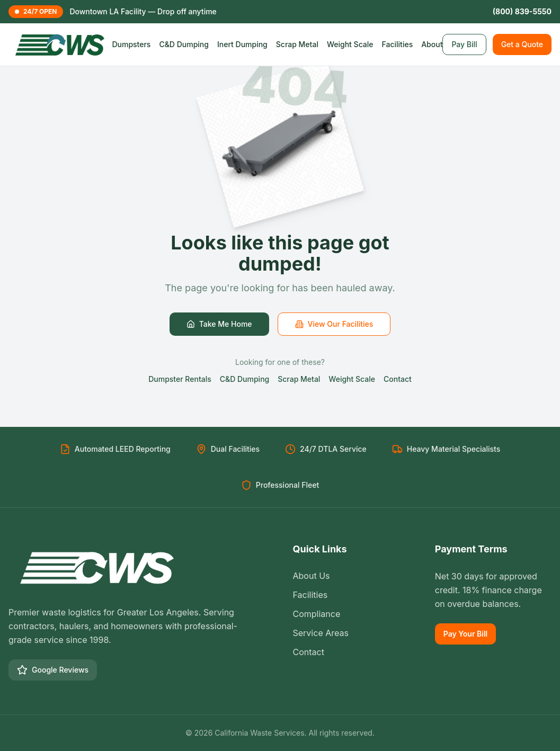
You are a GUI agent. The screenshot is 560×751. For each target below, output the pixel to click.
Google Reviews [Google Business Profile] (53, 670)
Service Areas (321, 633)
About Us (312, 576)
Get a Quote (522, 44)
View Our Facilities (334, 324)
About (432, 44)
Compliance (317, 614)
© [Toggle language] (189, 733)
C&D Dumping (184, 44)
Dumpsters (131, 44)
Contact (398, 379)
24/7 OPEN (36, 11)
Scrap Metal (297, 44)
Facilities (398, 44)
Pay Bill (464, 44)
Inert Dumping (242, 44)
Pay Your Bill (466, 634)
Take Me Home (219, 324)
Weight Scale (350, 44)
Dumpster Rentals (180, 379)
